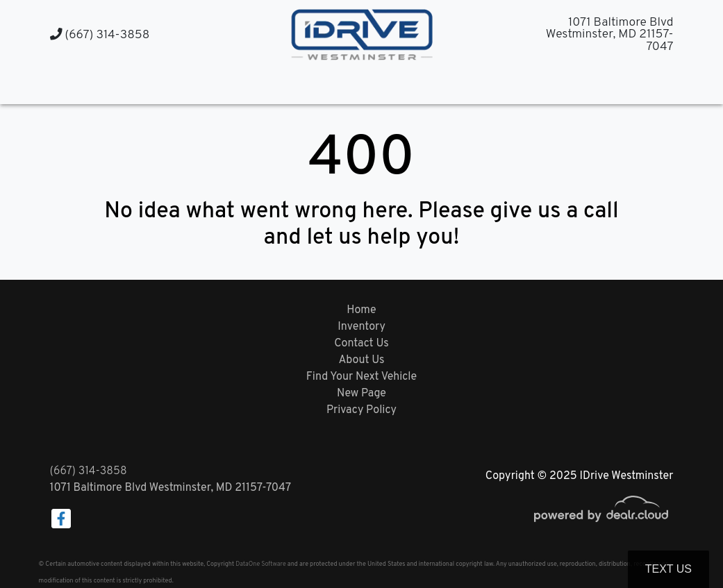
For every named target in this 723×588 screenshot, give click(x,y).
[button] (348, 85)
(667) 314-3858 (100, 35)
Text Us (668, 569)
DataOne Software (260, 564)
